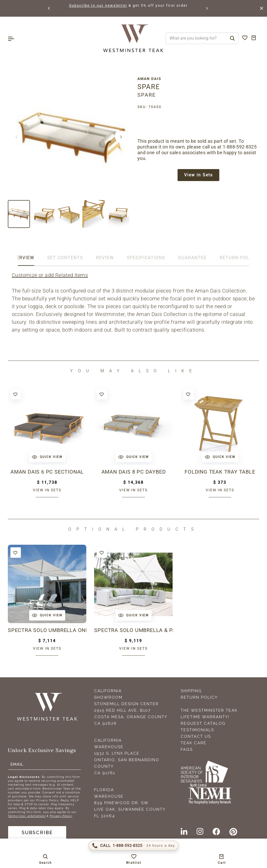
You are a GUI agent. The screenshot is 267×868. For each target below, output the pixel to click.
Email (17, 764)
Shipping (191, 691)
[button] (49, 8)
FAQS (187, 749)
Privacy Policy (61, 816)
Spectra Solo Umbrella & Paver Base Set (133, 630)
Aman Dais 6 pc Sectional (47, 472)
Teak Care (194, 743)
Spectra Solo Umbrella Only (47, 630)
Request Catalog (203, 723)
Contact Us (196, 736)
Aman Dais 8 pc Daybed (134, 472)
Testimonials (197, 730)
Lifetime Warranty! (205, 717)
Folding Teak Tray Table (220, 472)
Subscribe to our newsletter (98, 5)
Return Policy (199, 697)
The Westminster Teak (209, 710)
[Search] (232, 38)
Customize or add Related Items (50, 275)
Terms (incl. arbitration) (27, 816)
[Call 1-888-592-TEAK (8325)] (134, 846)
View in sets (47, 490)
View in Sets (198, 175)
